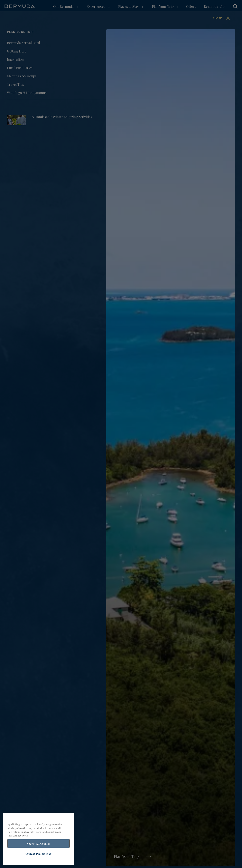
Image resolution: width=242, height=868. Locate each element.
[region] (38, 839)
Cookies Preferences (38, 853)
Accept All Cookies (38, 843)
